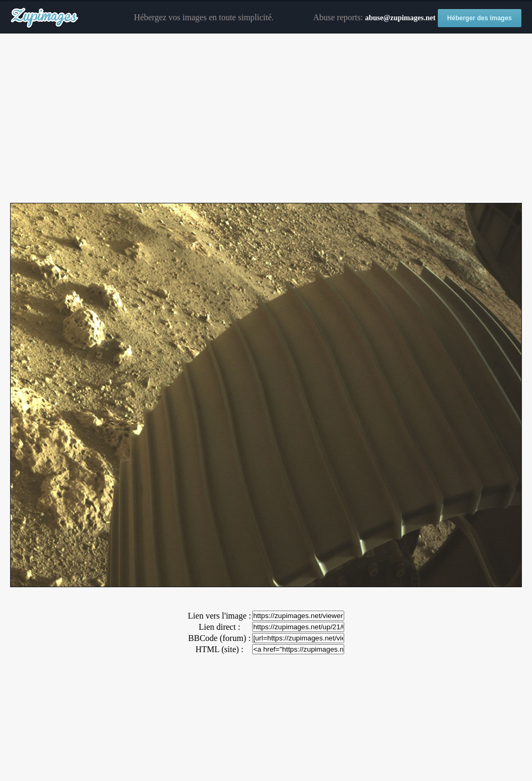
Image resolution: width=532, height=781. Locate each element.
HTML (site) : (219, 649)
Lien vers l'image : (219, 616)
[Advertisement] (266, 119)
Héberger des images (480, 18)
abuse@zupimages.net (400, 18)
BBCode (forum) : (219, 638)
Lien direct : (219, 627)
